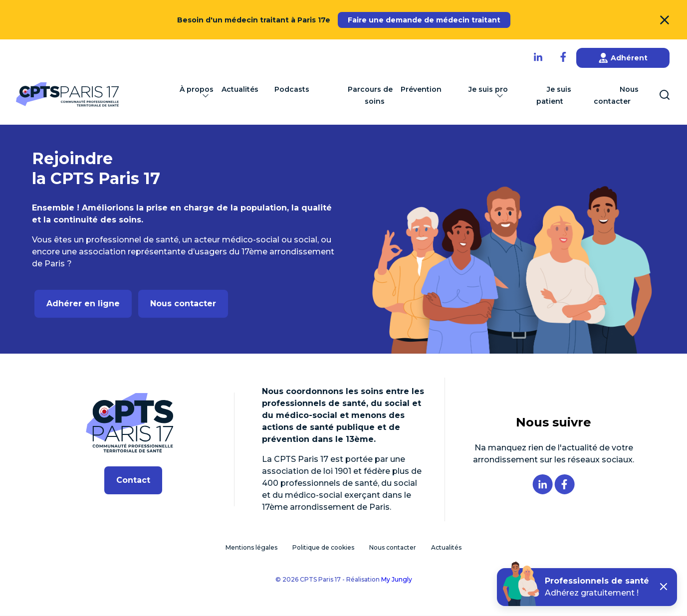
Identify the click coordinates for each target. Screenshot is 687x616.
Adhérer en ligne (83, 304)
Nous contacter (616, 96)
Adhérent (623, 58)
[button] (664, 587)
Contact (133, 481)
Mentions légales (251, 548)
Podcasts (292, 90)
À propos (197, 94)
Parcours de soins (370, 96)
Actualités (240, 90)
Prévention (421, 90)
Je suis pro (488, 94)
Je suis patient (554, 96)
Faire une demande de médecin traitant (424, 20)
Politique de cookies (323, 548)
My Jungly (397, 580)
